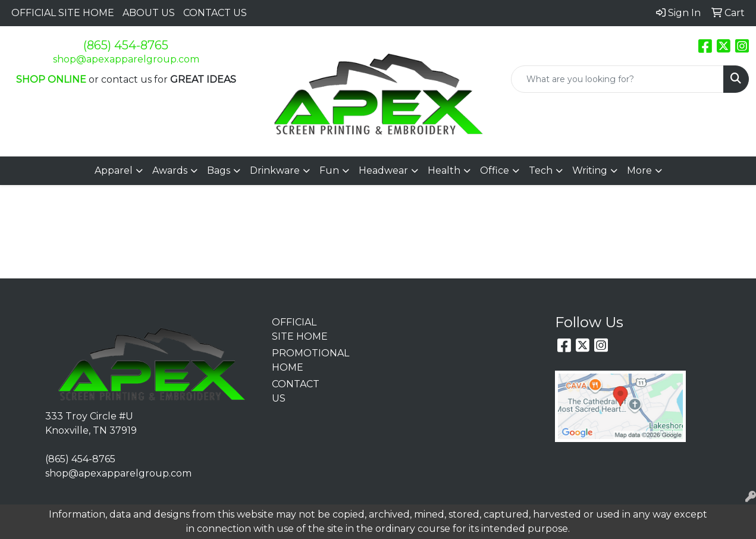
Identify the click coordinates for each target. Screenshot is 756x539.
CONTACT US (215, 13)
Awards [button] (170, 170)
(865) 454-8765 (126, 45)
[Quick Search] (617, 79)
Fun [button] (329, 170)
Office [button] (495, 170)
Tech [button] (541, 170)
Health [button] (444, 170)
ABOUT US (149, 13)
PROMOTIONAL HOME (300, 360)
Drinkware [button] (275, 170)
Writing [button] (590, 170)
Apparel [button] (114, 170)
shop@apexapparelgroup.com (126, 59)
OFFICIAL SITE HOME (63, 13)
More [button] (639, 170)
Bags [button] (219, 170)
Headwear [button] (383, 170)
